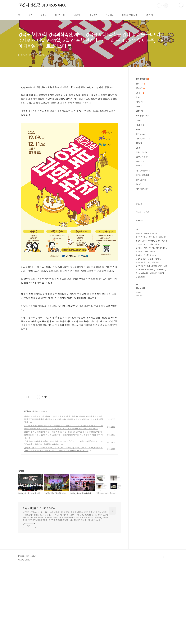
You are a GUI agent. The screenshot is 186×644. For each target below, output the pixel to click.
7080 (138, 184)
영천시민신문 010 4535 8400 (42, 5)
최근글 (138, 212)
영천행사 (139, 248)
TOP (166, 635)
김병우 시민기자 (154, 244)
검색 (159, 6)
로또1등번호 (153, 237)
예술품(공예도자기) (143, 139)
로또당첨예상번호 (142, 273)
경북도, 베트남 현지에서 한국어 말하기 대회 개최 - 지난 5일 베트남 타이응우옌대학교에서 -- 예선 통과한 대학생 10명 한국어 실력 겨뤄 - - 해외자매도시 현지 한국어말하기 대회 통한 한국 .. (64, 513)
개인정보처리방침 (130, 15)
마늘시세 (153, 255)
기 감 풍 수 (140, 125)
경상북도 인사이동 (142, 255)
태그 (30, 15)
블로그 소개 (60, 15)
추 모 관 (139, 166)
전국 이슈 (110, 15)
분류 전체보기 (142, 79)
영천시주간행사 (155, 259)
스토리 (138, 120)
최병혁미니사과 (142, 152)
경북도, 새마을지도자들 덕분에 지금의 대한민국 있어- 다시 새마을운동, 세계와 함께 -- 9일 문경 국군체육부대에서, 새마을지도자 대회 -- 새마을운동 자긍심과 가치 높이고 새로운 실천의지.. (63, 497)
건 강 (138, 148)
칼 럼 (138, 97)
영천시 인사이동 (149, 248)
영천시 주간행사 (142, 237)
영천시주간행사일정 (143, 266)
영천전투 (139, 252)
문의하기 (77, 15)
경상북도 (93, 15)
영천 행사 (155, 262)
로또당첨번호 (150, 270)
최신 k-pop (141, 134)
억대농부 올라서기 (143, 171)
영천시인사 (140, 270)
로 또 (138, 129)
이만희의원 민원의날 (157, 273)
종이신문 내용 (141, 180)
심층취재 (139, 111)
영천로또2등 (140, 277)
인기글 (146, 212)
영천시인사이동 (162, 248)
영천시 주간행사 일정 (143, 262)
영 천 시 (149, 15)
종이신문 (139, 234)
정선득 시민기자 (142, 244)
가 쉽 (138, 107)
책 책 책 (139, 143)
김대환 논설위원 (157, 266)
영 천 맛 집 (140, 161)
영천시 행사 (163, 237)
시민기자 (139, 102)
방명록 (44, 15)
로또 (165, 266)
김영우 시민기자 (149, 252)
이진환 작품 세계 (142, 175)
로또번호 (151, 241)
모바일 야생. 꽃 (142, 157)
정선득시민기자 (141, 241)
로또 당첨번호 (161, 270)
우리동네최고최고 (143, 116)
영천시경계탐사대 (142, 259)
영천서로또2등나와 (150, 234)
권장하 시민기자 (161, 241)
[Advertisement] (70, 102)
